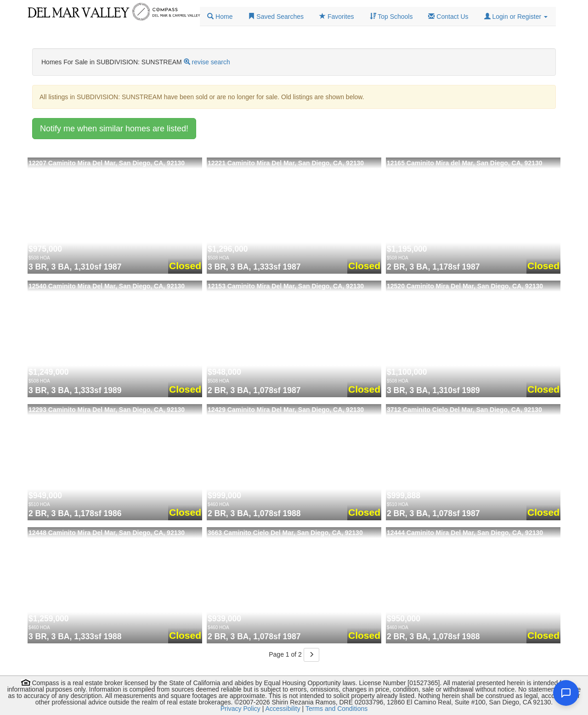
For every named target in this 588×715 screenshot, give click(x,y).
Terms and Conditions (336, 709)
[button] (516, 17)
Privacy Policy (240, 709)
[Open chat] (566, 693)
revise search (211, 62)
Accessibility (283, 709)
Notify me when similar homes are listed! (114, 129)
